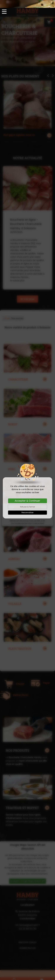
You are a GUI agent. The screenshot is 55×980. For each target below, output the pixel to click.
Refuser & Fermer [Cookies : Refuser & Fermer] (27, 499)
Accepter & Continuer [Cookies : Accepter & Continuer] (27, 493)
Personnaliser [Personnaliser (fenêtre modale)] (27, 505)
